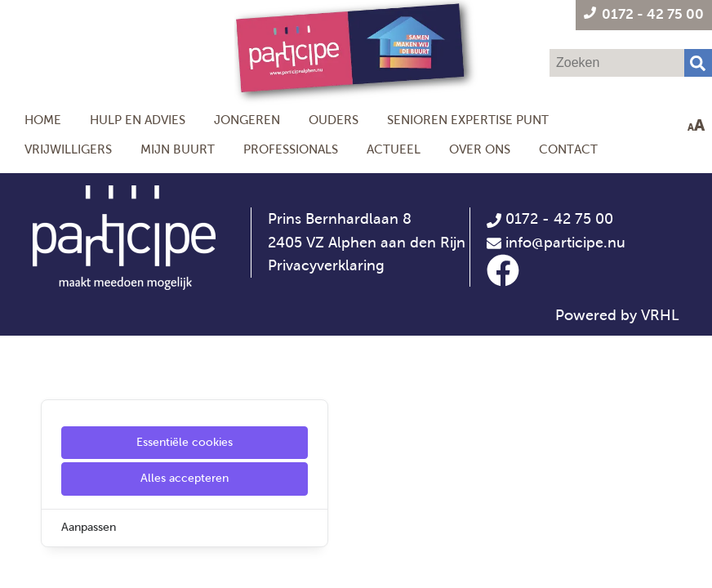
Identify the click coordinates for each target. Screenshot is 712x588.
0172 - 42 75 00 (550, 219)
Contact (568, 149)
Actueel (394, 149)
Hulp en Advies (138, 120)
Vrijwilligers (68, 149)
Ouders (334, 120)
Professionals (291, 149)
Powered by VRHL (617, 315)
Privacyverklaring (326, 265)
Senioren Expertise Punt (468, 120)
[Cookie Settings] (19, 564)
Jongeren (247, 120)
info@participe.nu (565, 243)
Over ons (480, 149)
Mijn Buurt (178, 149)
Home (43, 120)
